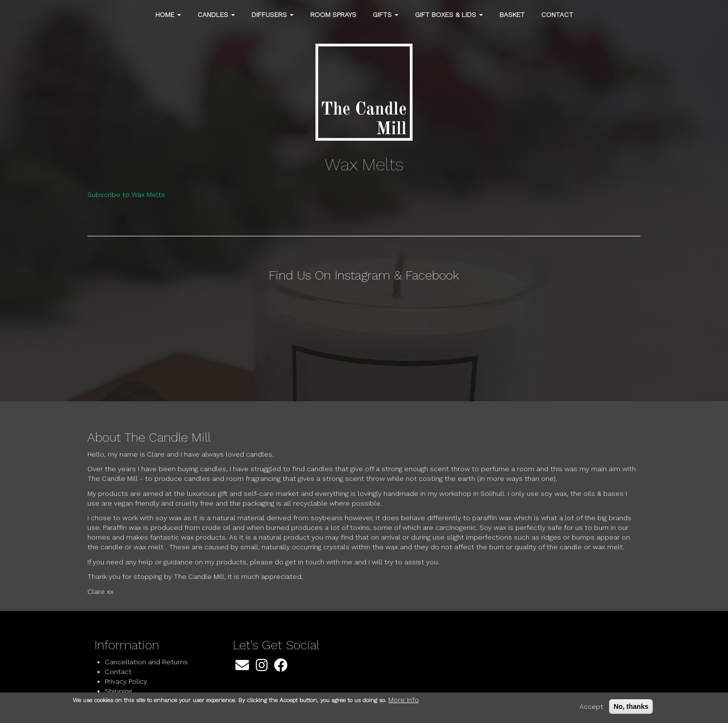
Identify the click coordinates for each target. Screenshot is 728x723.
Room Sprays (333, 15)
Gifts (386, 15)
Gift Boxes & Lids (449, 15)
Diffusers (273, 15)
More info (404, 700)
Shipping (118, 691)
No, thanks (631, 707)
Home (168, 15)
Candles (216, 15)
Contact (557, 15)
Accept (591, 707)
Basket (512, 15)
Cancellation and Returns (146, 662)
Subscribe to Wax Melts (126, 195)
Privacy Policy (126, 681)
